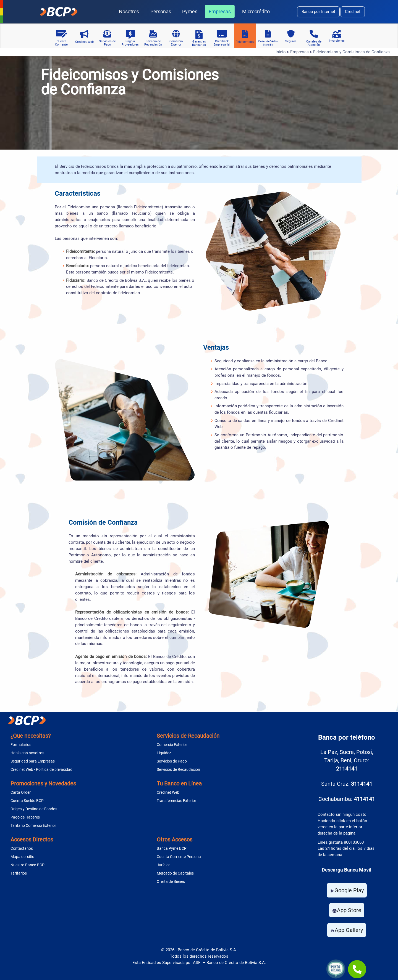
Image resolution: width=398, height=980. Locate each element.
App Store (347, 910)
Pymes (190, 11)
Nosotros (129, 11)
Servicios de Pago (172, 761)
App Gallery (347, 930)
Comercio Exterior (172, 745)
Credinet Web (168, 792)
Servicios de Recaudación (178, 769)
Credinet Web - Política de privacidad (41, 769)
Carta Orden (21, 792)
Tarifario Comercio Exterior (33, 825)
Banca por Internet (318, 12)
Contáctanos (22, 848)
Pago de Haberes (25, 817)
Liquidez (164, 753)
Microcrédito (256, 11)
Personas (161, 11)
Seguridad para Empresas (33, 761)
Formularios (21, 745)
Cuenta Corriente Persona (179, 857)
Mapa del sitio (22, 857)
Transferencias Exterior (176, 801)
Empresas (220, 11)
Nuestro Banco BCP (28, 865)
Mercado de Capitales (175, 873)
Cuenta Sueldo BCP (27, 801)
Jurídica (164, 865)
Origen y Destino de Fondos (34, 809)
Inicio (281, 52)
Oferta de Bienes (171, 881)
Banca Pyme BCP (172, 848)
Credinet (353, 12)
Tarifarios (19, 873)
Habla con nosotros (27, 753)
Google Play (347, 890)
